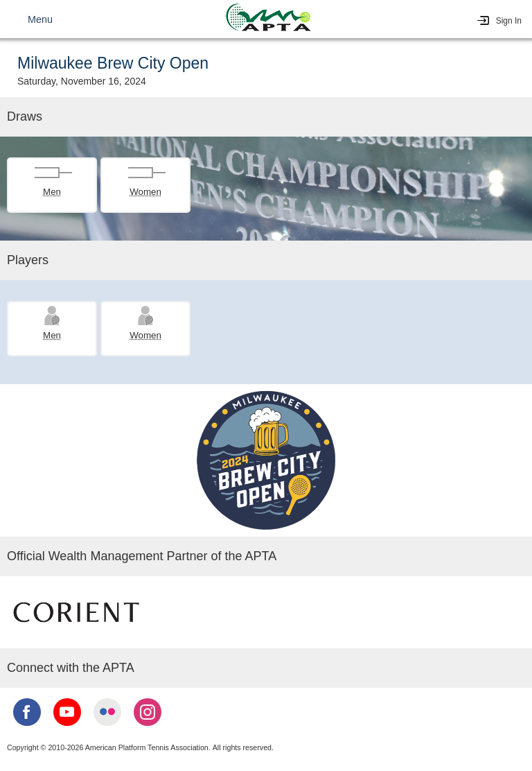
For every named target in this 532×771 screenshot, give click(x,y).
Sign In (509, 21)
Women (145, 192)
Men (52, 192)
